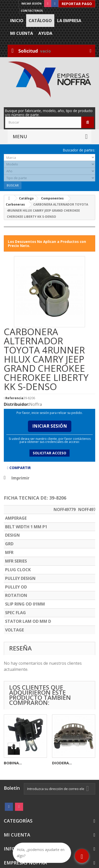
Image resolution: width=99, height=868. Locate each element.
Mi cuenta (22, 33)
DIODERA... (62, 763)
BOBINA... (13, 763)
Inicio (17, 21)
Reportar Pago (77, 4)
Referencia (14, 398)
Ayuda (45, 33)
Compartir (19, 468)
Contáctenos (32, 11)
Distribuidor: (16, 404)
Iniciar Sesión (50, 426)
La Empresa (69, 21)
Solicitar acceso (49, 453)
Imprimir (20, 478)
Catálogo (40, 21)
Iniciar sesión (31, 4)
